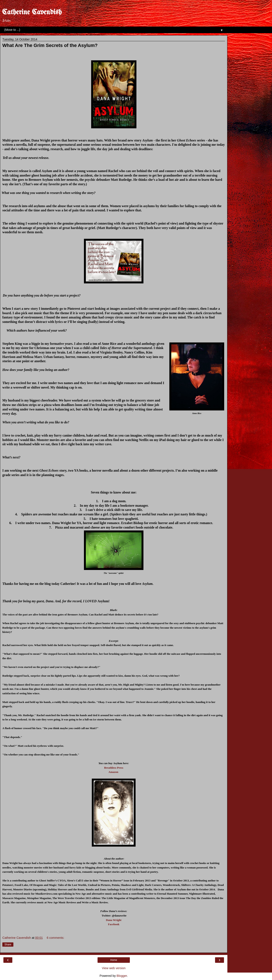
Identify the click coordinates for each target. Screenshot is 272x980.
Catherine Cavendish (32, 12)
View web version (114, 968)
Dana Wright (114, 920)
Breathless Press (114, 768)
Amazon (113, 772)
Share (8, 945)
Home (114, 960)
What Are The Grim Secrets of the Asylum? (50, 45)
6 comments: (55, 938)
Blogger (122, 976)
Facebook (114, 924)
